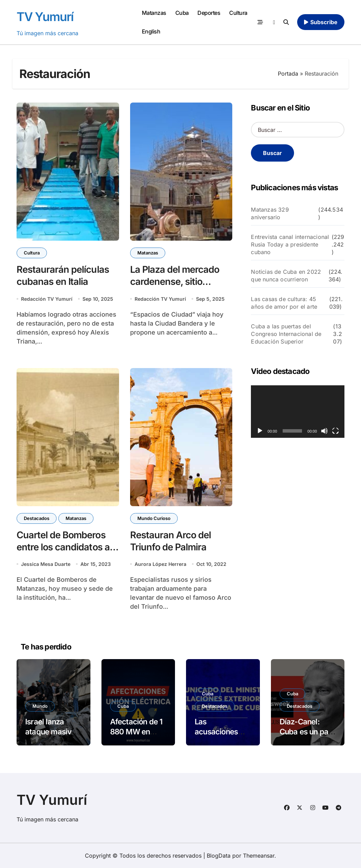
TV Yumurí (45, 17)
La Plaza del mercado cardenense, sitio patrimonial (175, 282)
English (151, 31)
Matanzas (154, 13)
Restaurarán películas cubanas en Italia (63, 276)
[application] (298, 412)
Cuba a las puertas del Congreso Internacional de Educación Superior (286, 334)
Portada (288, 74)
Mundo (40, 706)
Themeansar (259, 856)
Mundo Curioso (154, 518)
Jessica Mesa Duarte (46, 564)
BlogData (219, 856)
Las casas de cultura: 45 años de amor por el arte (284, 303)
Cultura (238, 13)
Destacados (37, 518)
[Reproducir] (260, 431)
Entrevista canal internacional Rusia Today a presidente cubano (290, 244)
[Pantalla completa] (335, 431)
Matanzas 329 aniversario (270, 213)
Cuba (182, 13)
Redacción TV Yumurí (47, 299)
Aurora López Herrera (160, 564)
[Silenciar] (324, 431)
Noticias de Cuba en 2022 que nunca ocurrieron (286, 276)
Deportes (209, 13)
